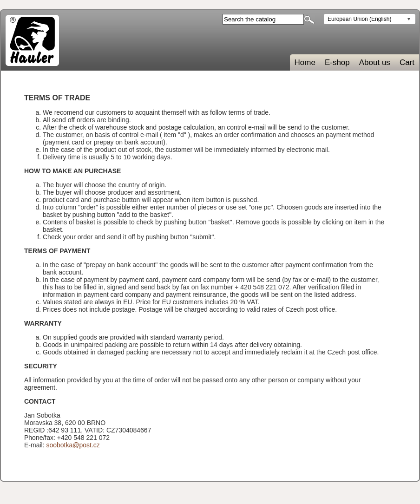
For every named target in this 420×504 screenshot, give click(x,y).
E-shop (337, 62)
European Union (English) (359, 19)
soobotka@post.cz (73, 445)
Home (305, 62)
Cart (407, 62)
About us (375, 62)
